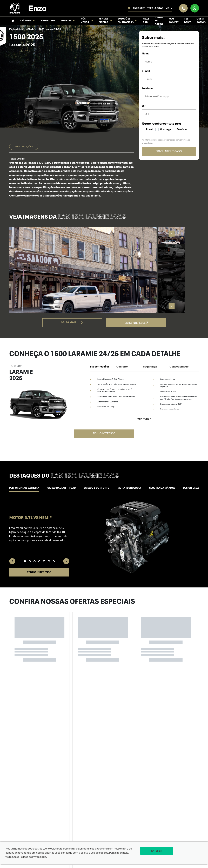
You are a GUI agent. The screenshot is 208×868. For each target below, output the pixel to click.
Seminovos (48, 21)
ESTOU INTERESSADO (169, 151)
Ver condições (24, 147)
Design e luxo (192, 488)
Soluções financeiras (128, 21)
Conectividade (179, 367)
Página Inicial (17, 29)
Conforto (122, 367)
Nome (146, 54)
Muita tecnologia (129, 488)
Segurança (150, 367)
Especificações (100, 367)
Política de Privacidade (33, 857)
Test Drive (188, 21)
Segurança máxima (162, 488)
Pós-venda (87, 21)
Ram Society (174, 21)
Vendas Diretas (105, 21)
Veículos (28, 21)
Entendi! (157, 851)
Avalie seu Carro (159, 21)
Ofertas (68, 21)
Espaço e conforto (97, 488)
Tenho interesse (136, 323)
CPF (144, 106)
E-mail (146, 71)
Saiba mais (72, 323)
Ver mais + (144, 419)
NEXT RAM (146, 21)
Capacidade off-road (62, 488)
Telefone (147, 89)
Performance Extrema (24, 488)
